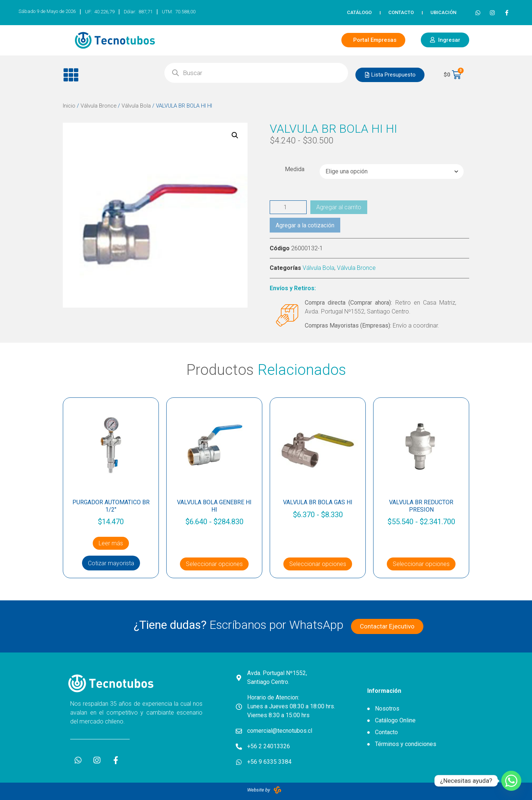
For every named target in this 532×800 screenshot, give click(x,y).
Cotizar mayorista (111, 563)
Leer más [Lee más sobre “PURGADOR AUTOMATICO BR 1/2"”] (111, 543)
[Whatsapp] (511, 781)
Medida (295, 169)
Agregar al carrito (339, 207)
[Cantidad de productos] (288, 207)
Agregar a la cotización (305, 225)
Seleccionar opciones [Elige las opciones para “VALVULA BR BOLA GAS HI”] (318, 564)
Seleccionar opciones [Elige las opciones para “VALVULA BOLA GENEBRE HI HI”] (214, 564)
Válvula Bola (136, 106)
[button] (108, 75)
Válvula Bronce (98, 106)
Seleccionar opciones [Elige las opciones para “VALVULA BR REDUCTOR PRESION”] (421, 564)
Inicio (69, 106)
